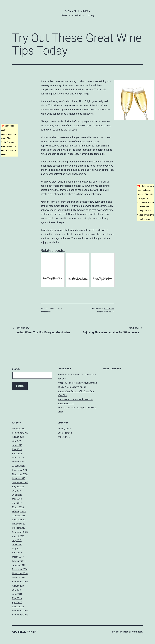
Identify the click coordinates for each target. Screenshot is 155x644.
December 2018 (20, 470)
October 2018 (19, 478)
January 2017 (19, 565)
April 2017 (17, 553)
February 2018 (19, 511)
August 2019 (18, 437)
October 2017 (19, 528)
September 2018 (20, 482)
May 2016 (17, 598)
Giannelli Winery (77, 11)
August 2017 (18, 536)
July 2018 (17, 491)
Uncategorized (65, 433)
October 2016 (19, 578)
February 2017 (19, 561)
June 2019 (17, 445)
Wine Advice (109, 309)
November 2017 (20, 524)
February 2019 (19, 462)
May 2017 (17, 549)
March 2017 (18, 557)
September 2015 (20, 611)
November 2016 (20, 573)
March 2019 (18, 458)
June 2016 (17, 594)
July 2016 (17, 590)
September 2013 (20, 615)
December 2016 (20, 569)
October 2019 (19, 429)
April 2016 (17, 602)
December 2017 (20, 520)
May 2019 (17, 449)
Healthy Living (65, 429)
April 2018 (17, 503)
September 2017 (20, 532)
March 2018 (18, 507)
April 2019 (17, 453)
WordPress (137, 632)
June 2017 (17, 544)
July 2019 (17, 441)
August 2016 (18, 586)
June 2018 (17, 495)
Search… (16, 369)
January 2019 (19, 466)
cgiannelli (47, 312)
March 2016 (18, 606)
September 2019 (20, 433)
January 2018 (19, 515)
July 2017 (17, 540)
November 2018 (20, 474)
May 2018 (17, 499)
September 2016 (20, 582)
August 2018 (18, 486)
